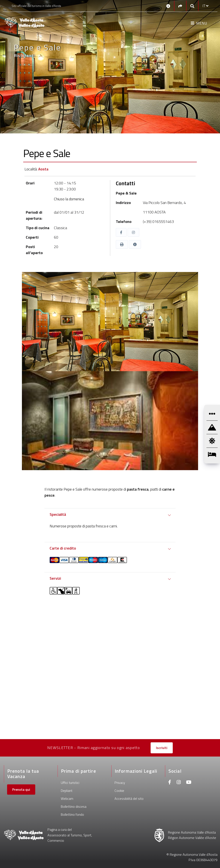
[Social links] (180, 6)
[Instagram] (179, 783)
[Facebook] (170, 783)
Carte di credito (63, 548)
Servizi (55, 578)
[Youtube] (189, 783)
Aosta (43, 169)
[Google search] (192, 6)
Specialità (58, 514)
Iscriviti (162, 748)
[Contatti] (168, 6)
